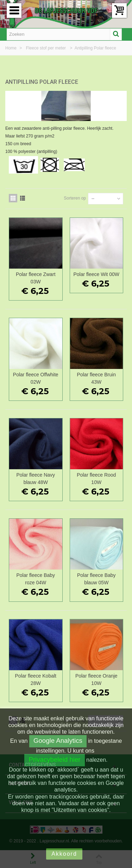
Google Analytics (58, 741)
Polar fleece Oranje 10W (96, 679)
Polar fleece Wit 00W (96, 274)
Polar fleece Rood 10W (96, 479)
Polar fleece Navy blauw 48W (36, 479)
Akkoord (64, 854)
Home (11, 48)
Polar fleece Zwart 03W (36, 278)
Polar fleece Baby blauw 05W (96, 579)
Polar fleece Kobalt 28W (36, 679)
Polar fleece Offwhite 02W (36, 378)
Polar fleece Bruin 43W (96, 378)
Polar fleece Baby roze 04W (36, 579)
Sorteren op (75, 198)
